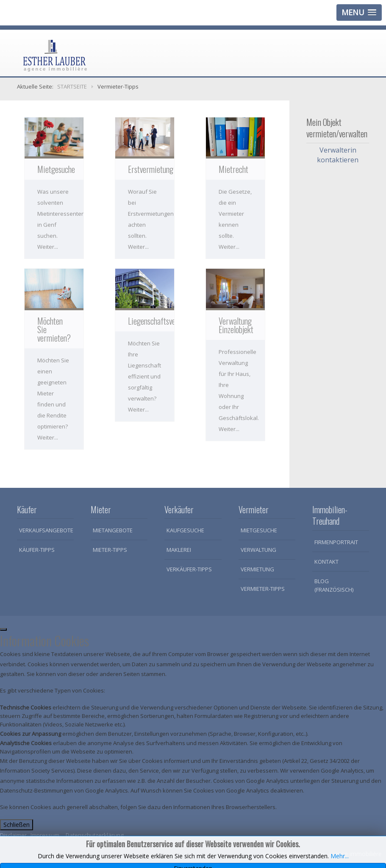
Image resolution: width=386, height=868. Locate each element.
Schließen (17, 825)
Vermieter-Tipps (263, 589)
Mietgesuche (259, 530)
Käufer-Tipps (37, 550)
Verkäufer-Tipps (189, 569)
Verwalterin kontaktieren (338, 155)
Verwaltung (258, 550)
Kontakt (326, 562)
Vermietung (257, 569)
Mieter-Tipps (110, 550)
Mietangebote (113, 530)
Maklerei (179, 550)
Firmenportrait (336, 542)
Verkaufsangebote (46, 530)
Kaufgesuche (185, 530)
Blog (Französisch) (334, 585)
